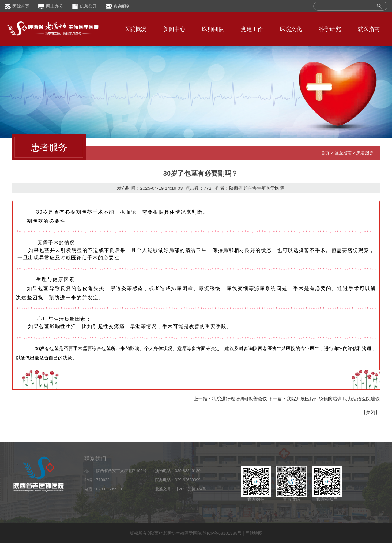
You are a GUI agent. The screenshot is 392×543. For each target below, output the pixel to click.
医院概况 (135, 29)
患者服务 (365, 153)
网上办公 (55, 6)
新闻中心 (174, 29)
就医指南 (369, 29)
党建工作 (252, 29)
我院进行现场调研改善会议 (239, 399)
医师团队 (213, 29)
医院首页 (21, 6)
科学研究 (330, 29)
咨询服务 (122, 6)
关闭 (371, 412)
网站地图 (254, 533)
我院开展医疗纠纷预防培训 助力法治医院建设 (333, 399)
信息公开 (88, 6)
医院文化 (291, 29)
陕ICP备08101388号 (222, 533)
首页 (325, 153)
